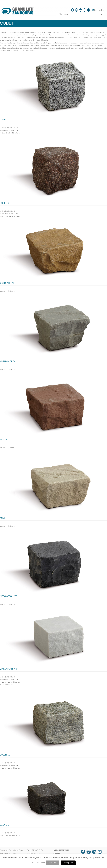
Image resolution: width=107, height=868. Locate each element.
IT (93, 10)
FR (103, 10)
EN (96, 10)
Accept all (68, 863)
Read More (52, 863)
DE (100, 10)
